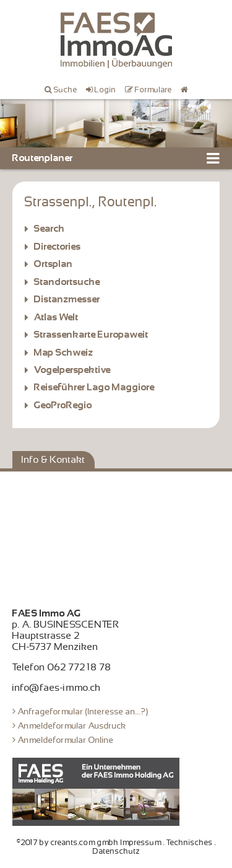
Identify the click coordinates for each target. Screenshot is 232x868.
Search (49, 229)
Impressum (141, 843)
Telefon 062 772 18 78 (62, 667)
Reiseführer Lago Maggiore (94, 387)
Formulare (153, 90)
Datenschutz (116, 851)
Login (105, 90)
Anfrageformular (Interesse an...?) (83, 711)
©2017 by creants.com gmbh (68, 843)
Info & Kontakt (54, 460)
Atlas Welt (56, 317)
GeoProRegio (63, 405)
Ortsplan (54, 264)
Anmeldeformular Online (66, 740)
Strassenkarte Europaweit (91, 335)
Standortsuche (67, 282)
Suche (66, 90)
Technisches (190, 843)
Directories (58, 247)
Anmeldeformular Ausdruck (72, 726)
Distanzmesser (67, 299)
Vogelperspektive (72, 370)
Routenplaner (43, 158)
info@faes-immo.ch (57, 688)
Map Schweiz (64, 353)
